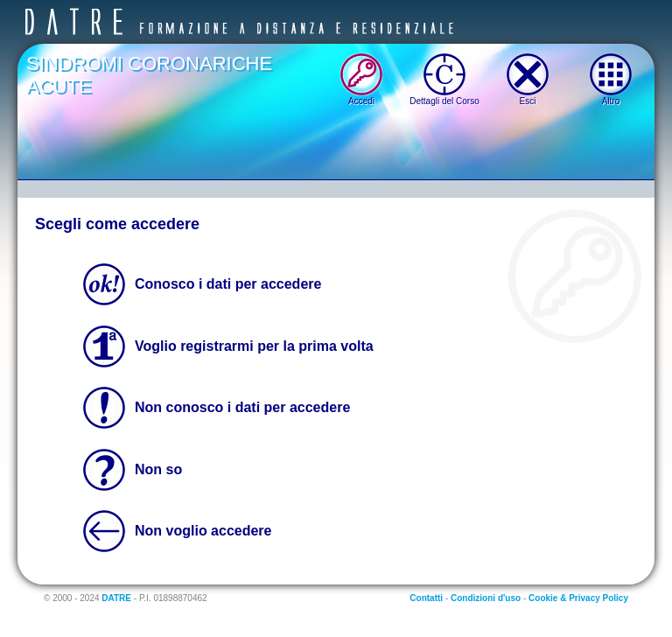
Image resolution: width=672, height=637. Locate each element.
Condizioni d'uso (486, 598)
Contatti (426, 598)
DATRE (116, 598)
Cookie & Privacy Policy (578, 598)
